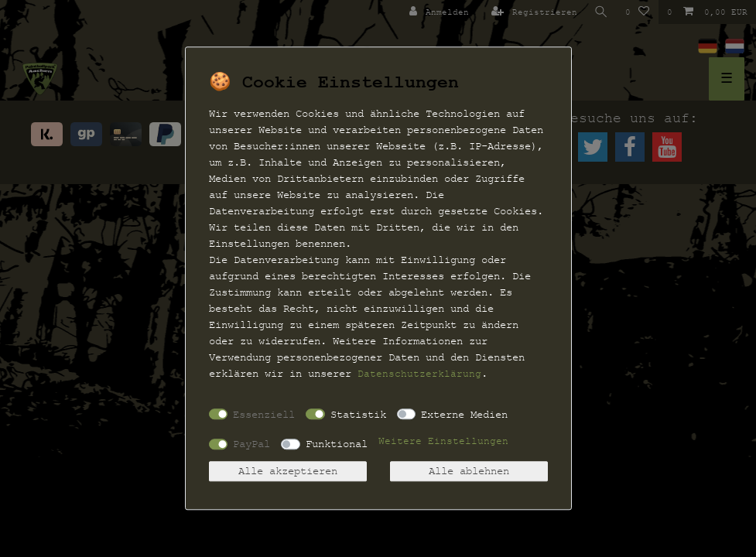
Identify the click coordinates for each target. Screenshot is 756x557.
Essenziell (264, 414)
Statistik (358, 414)
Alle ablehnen (469, 472)
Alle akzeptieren (288, 472)
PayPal (251, 444)
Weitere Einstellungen (443, 442)
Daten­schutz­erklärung (419, 374)
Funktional (337, 444)
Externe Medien (464, 414)
